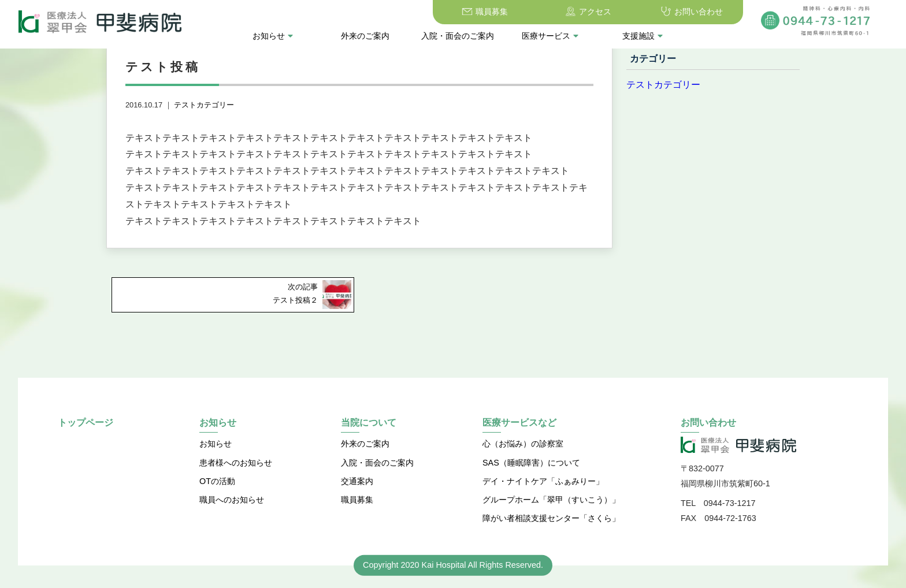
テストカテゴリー (204, 105)
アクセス (595, 12)
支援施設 (643, 36)
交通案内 (357, 481)
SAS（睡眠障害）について (531, 463)
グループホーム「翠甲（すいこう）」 (551, 500)
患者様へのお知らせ (236, 463)
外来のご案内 (365, 36)
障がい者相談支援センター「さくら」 (551, 518)
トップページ (86, 423)
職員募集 (492, 12)
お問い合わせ (699, 12)
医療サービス (550, 36)
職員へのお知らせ (232, 500)
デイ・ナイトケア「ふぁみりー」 (543, 481)
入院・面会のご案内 (458, 36)
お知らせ (273, 36)
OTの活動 (217, 481)
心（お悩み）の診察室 (523, 444)
